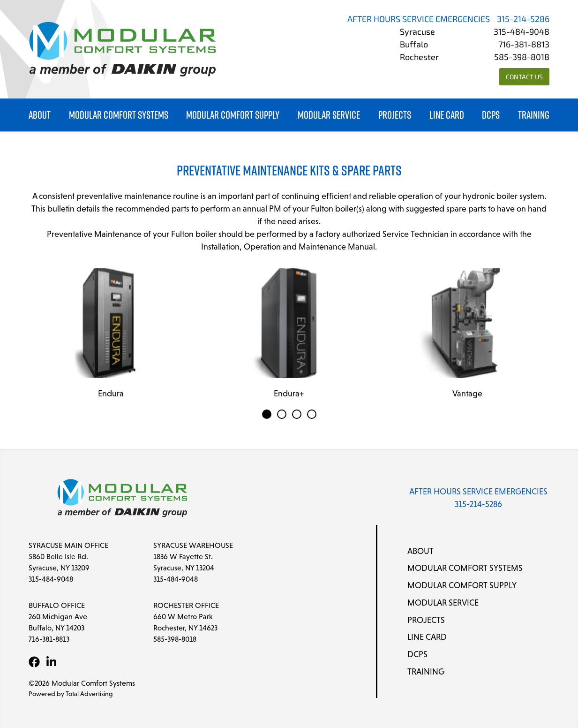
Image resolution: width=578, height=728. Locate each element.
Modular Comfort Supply (233, 115)
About (40, 115)
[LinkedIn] (51, 662)
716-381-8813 (524, 45)
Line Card (447, 115)
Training (534, 115)
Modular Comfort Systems (119, 115)
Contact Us (524, 78)
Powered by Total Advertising (71, 694)
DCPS (491, 115)
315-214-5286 (523, 20)
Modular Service (329, 115)
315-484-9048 (522, 33)
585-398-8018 (522, 58)
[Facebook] (34, 662)
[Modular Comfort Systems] (122, 49)
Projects (395, 115)
